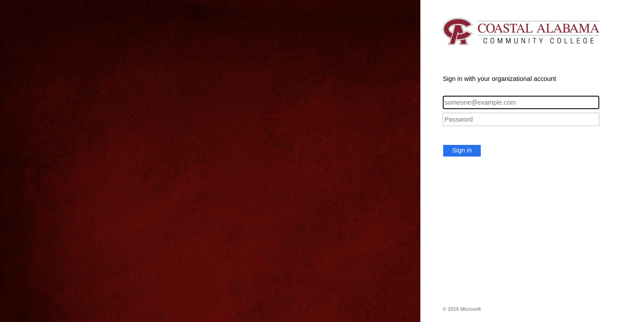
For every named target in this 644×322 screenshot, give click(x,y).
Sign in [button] (462, 150)
